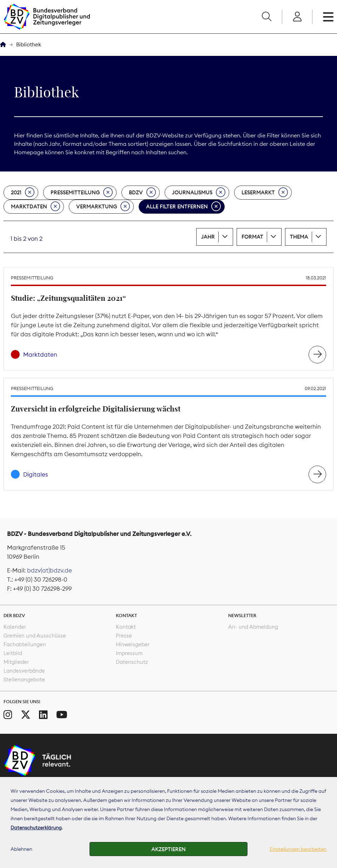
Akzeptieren (168, 849)
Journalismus (199, 193)
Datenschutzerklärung (36, 828)
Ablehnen (21, 849)
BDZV (142, 193)
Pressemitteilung (82, 193)
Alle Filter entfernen (183, 207)
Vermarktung (103, 207)
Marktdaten (35, 207)
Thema (299, 237)
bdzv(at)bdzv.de (49, 570)
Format (252, 237)
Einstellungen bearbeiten (298, 849)
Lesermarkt (265, 193)
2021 (23, 193)
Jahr (208, 237)
